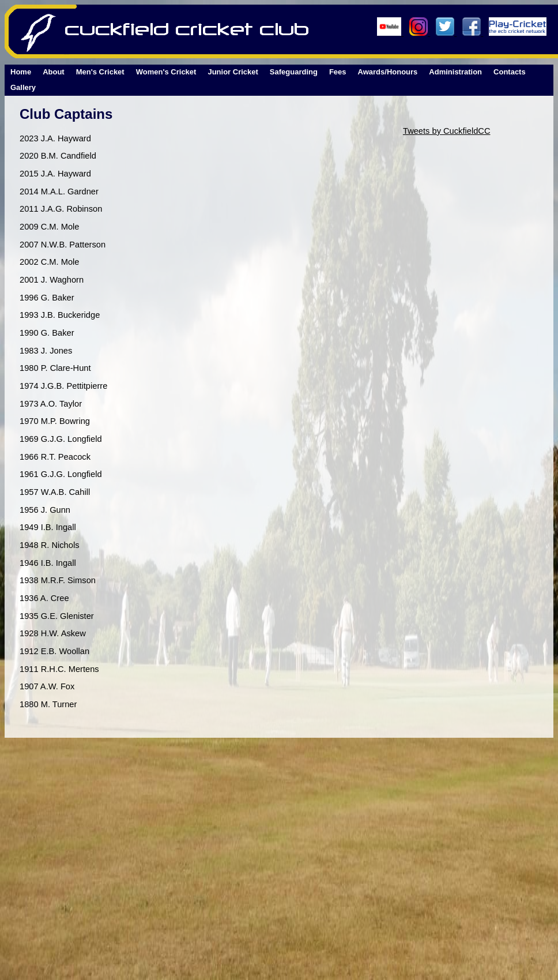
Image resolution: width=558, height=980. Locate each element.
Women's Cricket (166, 72)
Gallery (23, 87)
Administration (455, 72)
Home (21, 72)
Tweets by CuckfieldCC (447, 131)
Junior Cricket (233, 72)
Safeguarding (294, 72)
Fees (338, 72)
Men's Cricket (100, 72)
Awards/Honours (388, 72)
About (54, 72)
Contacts (510, 72)
